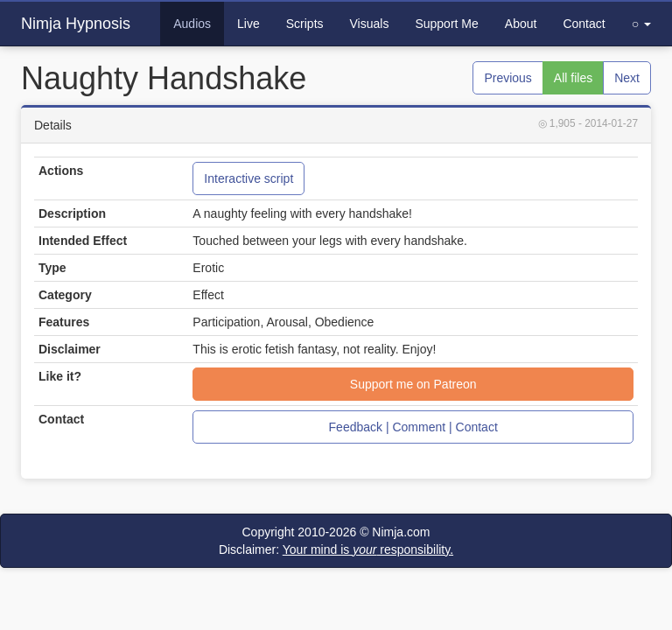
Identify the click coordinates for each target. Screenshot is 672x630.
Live (248, 24)
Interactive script (248, 178)
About (521, 24)
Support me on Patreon (413, 384)
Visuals (370, 24)
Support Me (446, 24)
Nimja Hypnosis (76, 24)
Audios (192, 24)
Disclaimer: (336, 549)
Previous (507, 78)
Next (627, 78)
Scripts (305, 24)
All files (573, 78)
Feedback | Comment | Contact (413, 427)
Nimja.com (401, 532)
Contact (584, 24)
